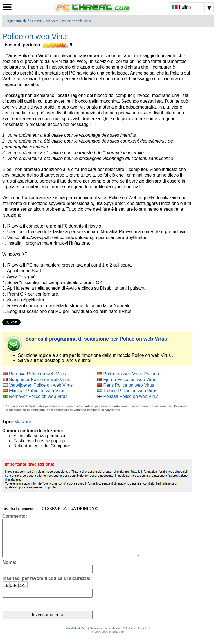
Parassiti (36, 21)
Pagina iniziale (16, 21)
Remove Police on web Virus (37, 374)
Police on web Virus (76, 21)
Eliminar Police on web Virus (37, 391)
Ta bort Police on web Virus (130, 391)
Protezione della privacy (105, 636)
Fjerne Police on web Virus (130, 380)
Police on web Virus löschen (131, 374)
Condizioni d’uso (77, 636)
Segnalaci (144, 636)
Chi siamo (129, 636)
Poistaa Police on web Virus (131, 396)
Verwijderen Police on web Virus (41, 385)
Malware (52, 21)
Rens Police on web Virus (129, 385)
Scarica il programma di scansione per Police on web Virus (96, 339)
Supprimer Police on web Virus (40, 380)
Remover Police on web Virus (38, 396)
